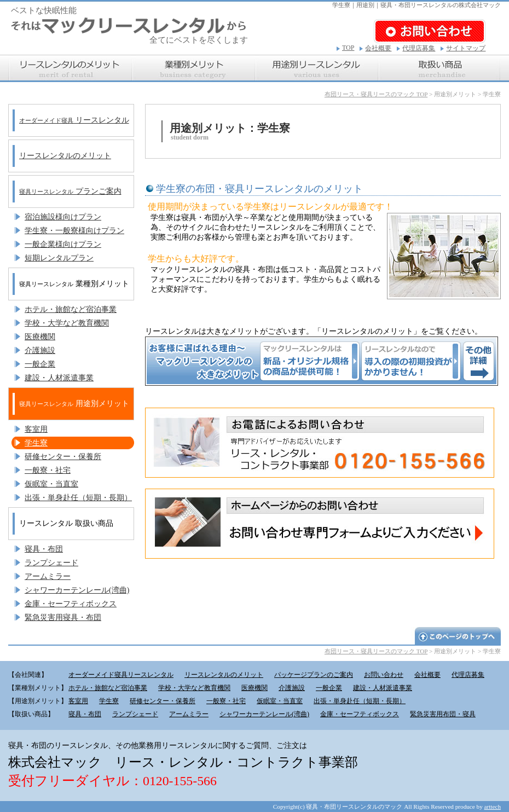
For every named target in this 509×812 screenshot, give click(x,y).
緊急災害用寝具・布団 (63, 617)
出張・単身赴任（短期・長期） (78, 498)
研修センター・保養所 (63, 457)
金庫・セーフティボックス (71, 604)
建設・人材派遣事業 (59, 378)
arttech (493, 807)
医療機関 (40, 337)
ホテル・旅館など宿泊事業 (71, 309)
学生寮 (36, 443)
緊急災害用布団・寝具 (443, 714)
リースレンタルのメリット (65, 156)
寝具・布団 (44, 549)
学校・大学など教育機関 (67, 323)
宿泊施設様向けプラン (63, 217)
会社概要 (378, 48)
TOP (348, 48)
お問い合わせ (384, 675)
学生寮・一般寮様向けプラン (74, 231)
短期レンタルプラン (59, 258)
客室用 (36, 429)
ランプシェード (51, 563)
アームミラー (48, 576)
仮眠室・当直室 (51, 484)
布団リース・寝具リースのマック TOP (376, 94)
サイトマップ (466, 48)
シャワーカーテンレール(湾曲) (77, 590)
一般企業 (40, 364)
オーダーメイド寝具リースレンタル (121, 675)
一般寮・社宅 (48, 470)
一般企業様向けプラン (63, 244)
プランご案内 (70, 191)
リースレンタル (74, 120)
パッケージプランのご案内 (314, 675)
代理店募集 (419, 48)
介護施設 (40, 350)
